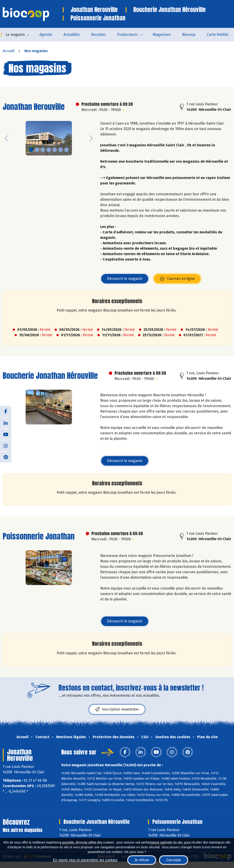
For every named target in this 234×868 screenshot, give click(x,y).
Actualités (72, 35)
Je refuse (142, 860)
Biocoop (189, 35)
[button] (6, 138)
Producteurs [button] (128, 35)
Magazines (162, 35)
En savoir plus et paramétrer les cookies (85, 860)
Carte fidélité (218, 35)
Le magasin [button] (15, 35)
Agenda (46, 35)
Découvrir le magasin (125, 279)
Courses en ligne (181, 280)
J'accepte (174, 860)
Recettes (99, 35)
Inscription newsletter (117, 709)
